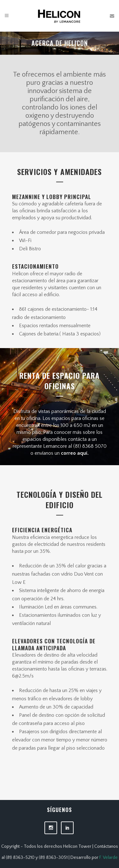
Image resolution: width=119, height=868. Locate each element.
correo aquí (73, 453)
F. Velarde (109, 858)
